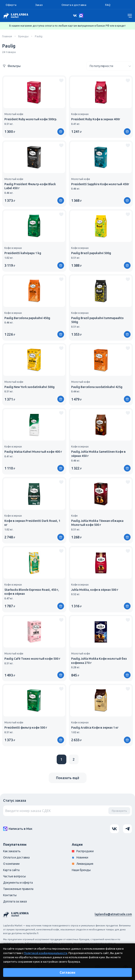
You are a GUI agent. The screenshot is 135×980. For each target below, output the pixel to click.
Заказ (39, 5)
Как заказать (12, 851)
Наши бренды (81, 870)
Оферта (11, 5)
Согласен (67, 972)
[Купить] (61, 132)
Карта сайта (11, 870)
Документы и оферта (18, 883)
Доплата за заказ (15, 901)
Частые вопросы (14, 876)
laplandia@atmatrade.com (113, 914)
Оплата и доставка (74, 5)
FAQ (108, 5)
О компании (11, 864)
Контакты (10, 895)
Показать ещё (68, 778)
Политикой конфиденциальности (46, 953)
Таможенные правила (18, 889)
